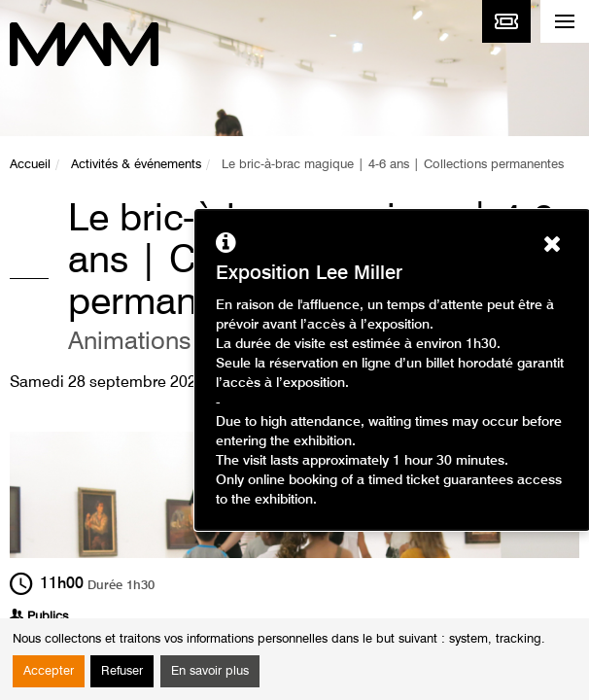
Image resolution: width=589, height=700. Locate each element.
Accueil (30, 165)
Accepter (49, 671)
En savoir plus (210, 671)
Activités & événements (136, 165)
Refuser (122, 671)
